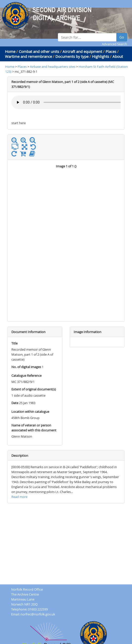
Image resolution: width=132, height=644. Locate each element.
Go (122, 37)
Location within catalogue (30, 412)
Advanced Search (114, 44)
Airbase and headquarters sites (53, 67)
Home (10, 51)
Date (15, 403)
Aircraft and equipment (82, 51)
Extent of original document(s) (34, 389)
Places (111, 51)
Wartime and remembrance (28, 56)
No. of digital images (26, 367)
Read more (19, 497)
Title (14, 343)
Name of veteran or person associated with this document (34, 428)
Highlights (100, 56)
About (118, 56)
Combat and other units (39, 51)
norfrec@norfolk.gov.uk (38, 614)
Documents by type (72, 56)
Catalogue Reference (26, 376)
